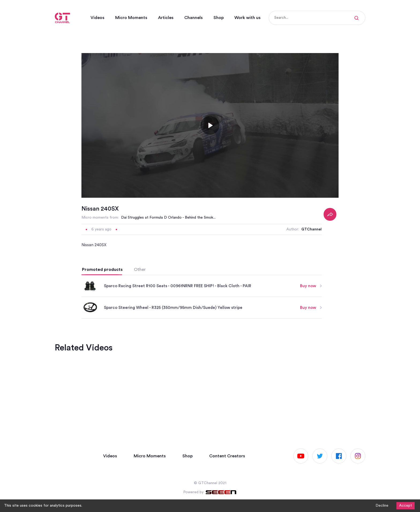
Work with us (247, 18)
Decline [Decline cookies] (382, 506)
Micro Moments (131, 18)
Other (140, 336)
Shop (219, 18)
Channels (194, 18)
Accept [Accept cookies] (406, 506)
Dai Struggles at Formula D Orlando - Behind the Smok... (168, 284)
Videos (97, 18)
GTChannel (312, 296)
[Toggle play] (210, 192)
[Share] (330, 281)
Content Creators (227, 456)
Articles (166, 18)
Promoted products (102, 336)
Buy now (311, 352)
